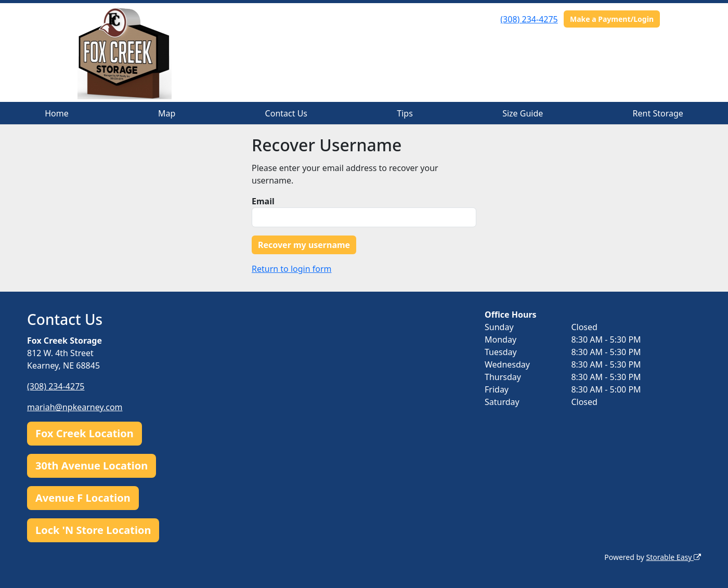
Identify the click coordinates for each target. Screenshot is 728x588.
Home (57, 113)
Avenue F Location (83, 498)
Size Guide (523, 113)
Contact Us (286, 113)
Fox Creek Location (84, 433)
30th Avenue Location (92, 466)
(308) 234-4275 (529, 19)
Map (167, 113)
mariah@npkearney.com (75, 407)
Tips (405, 113)
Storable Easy (674, 557)
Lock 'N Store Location (93, 530)
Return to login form (292, 269)
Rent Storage (658, 113)
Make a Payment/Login (612, 19)
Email (263, 201)
